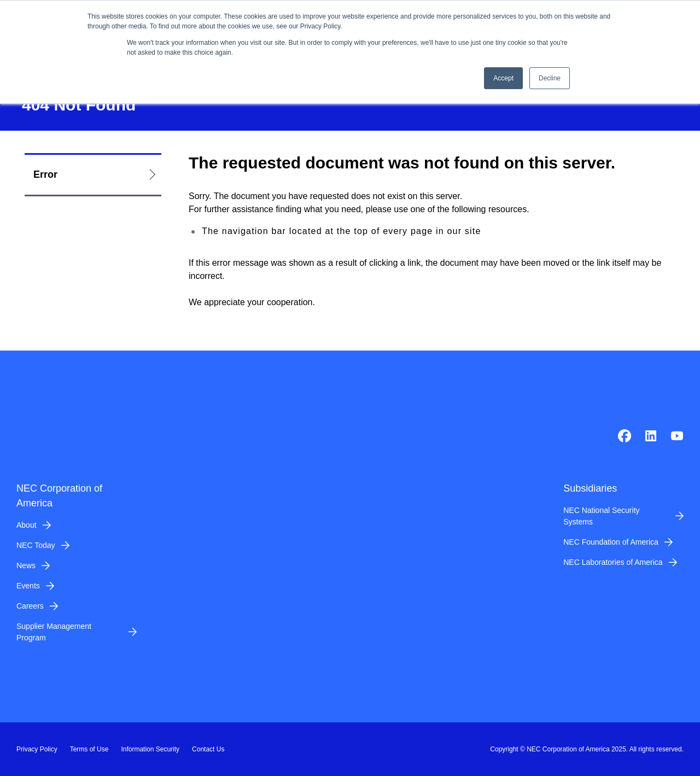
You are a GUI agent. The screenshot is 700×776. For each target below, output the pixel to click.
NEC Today (36, 545)
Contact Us (208, 749)
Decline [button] (550, 78)
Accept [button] (503, 78)
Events (28, 586)
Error (45, 174)
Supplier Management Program (54, 632)
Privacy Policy (37, 749)
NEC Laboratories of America (613, 562)
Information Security (150, 749)
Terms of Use (89, 749)
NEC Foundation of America (611, 542)
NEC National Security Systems (601, 516)
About (27, 525)
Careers (30, 606)
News (26, 565)
